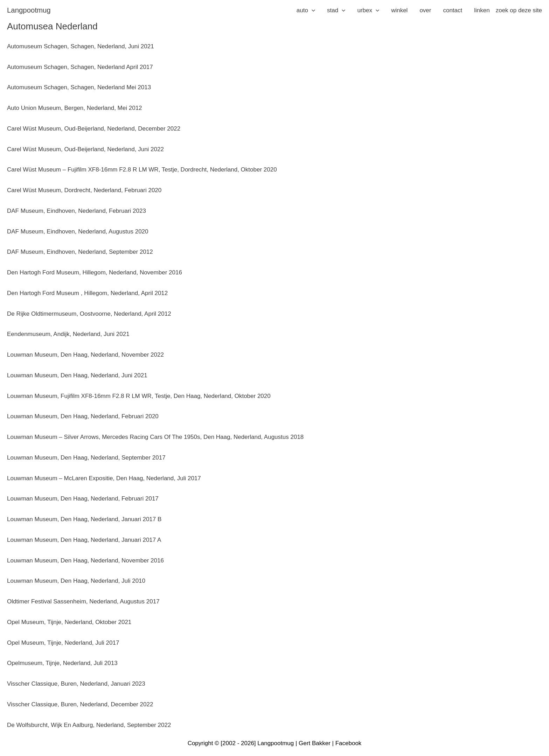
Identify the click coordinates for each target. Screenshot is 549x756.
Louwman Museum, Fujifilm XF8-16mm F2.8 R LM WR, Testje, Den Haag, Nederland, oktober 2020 (139, 396)
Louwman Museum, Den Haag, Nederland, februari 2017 (83, 499)
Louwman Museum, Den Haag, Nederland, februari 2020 (83, 416)
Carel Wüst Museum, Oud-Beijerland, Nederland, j (74, 149)
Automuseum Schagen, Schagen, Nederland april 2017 (80, 67)
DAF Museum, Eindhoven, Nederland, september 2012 (80, 252)
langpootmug (29, 10)
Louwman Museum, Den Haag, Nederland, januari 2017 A (84, 540)
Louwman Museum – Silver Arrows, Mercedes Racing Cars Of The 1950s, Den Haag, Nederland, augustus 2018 (155, 437)
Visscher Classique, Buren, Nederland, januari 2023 (76, 684)
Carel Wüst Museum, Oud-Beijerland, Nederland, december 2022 (94, 129)
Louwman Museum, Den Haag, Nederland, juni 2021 (77, 375)
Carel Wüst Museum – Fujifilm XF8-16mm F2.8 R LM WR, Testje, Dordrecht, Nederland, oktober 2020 (142, 170)
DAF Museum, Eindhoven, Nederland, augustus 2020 (78, 232)
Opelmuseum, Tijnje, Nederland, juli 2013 (62, 663)
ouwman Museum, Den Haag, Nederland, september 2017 (88, 458)
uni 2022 (152, 149)
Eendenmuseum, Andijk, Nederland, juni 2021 (68, 334)
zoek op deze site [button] (519, 10)
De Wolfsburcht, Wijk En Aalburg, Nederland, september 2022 (89, 725)
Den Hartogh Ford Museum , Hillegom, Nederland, (74, 293)
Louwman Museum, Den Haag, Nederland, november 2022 (85, 355)
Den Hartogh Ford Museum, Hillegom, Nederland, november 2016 (95, 272)
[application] (312, 10)
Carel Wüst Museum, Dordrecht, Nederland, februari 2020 (84, 190)
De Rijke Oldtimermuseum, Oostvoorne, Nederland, (76, 314)
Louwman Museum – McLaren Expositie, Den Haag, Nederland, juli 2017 (104, 478)
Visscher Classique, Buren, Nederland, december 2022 (80, 704)
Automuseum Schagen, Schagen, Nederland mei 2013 (79, 87)
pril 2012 (156, 293)
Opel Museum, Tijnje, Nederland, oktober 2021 (69, 622)
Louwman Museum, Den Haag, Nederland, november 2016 (85, 561)
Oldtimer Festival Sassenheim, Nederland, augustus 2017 (83, 601)
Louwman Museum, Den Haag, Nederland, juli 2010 (76, 581)
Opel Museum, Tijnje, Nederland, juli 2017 (63, 643)
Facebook (349, 743)
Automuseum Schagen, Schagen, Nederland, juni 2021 (81, 46)
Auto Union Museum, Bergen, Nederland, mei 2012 (75, 108)
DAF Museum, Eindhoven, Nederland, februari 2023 (77, 211)
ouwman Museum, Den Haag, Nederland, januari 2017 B (86, 519)
